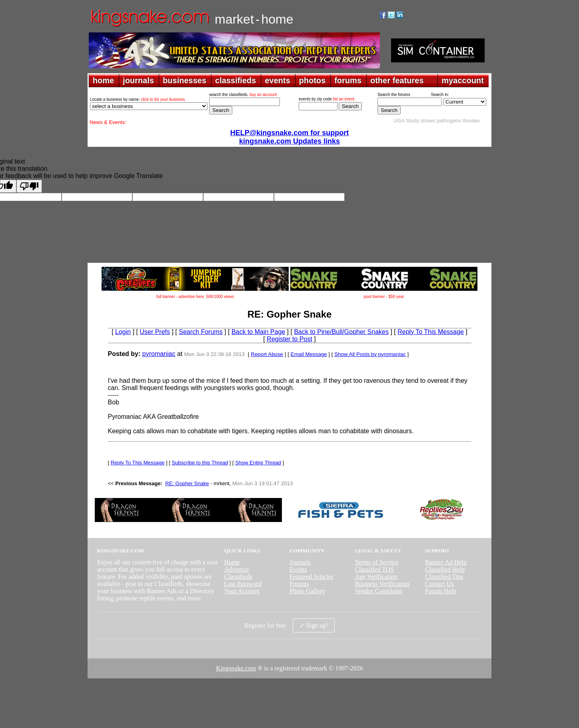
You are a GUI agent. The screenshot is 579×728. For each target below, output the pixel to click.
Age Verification (376, 577)
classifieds (236, 80)
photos (312, 80)
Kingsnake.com (236, 668)
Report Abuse (267, 354)
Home (232, 562)
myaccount (463, 80)
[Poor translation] (29, 186)
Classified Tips (444, 577)
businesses (185, 80)
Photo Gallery (307, 591)
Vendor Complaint (379, 591)
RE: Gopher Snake (187, 483)
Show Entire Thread (258, 463)
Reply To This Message (431, 332)
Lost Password (243, 584)
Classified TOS (375, 569)
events (277, 80)
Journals (300, 562)
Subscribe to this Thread (200, 463)
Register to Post (289, 339)
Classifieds (238, 577)
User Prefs (155, 332)
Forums (299, 584)
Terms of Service (377, 562)
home (103, 80)
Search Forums (201, 332)
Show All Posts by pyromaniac (370, 354)
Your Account (242, 591)
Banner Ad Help (446, 562)
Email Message (309, 354)
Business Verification (382, 584)
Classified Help (445, 569)
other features (397, 80)
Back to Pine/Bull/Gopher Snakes (341, 332)
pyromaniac (159, 354)
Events (298, 569)
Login (123, 332)
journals (138, 80)
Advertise (236, 569)
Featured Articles (311, 577)
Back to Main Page (258, 332)
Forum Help (441, 591)
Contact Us (439, 584)
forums (348, 80)
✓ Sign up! (314, 625)
